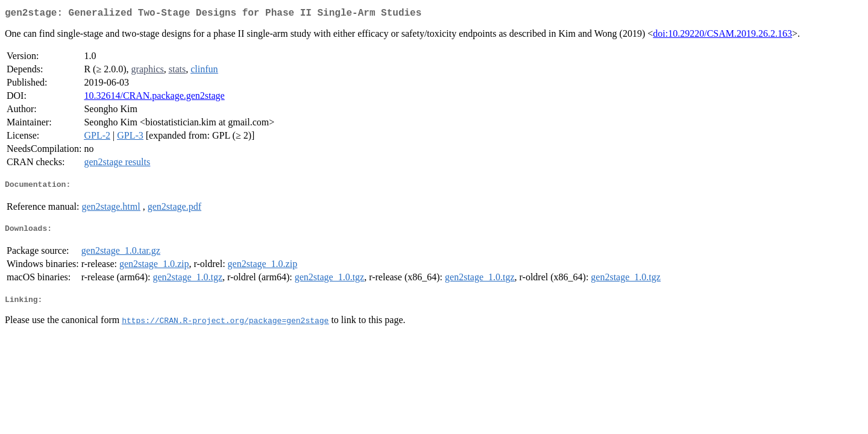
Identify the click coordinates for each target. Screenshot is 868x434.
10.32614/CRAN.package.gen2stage (154, 98)
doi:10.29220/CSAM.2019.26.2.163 (722, 36)
